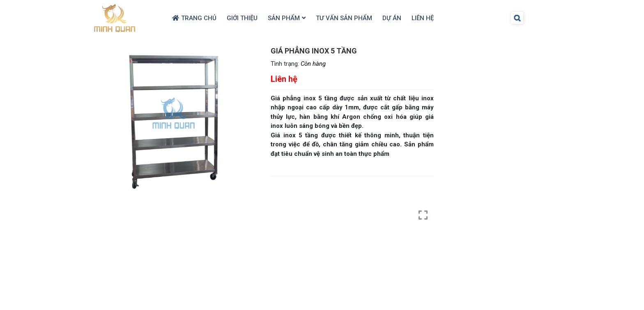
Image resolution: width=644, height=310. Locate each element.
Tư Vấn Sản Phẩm (344, 18)
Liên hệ (423, 18)
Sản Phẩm (284, 18)
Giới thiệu (242, 18)
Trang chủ (199, 18)
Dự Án (392, 18)
